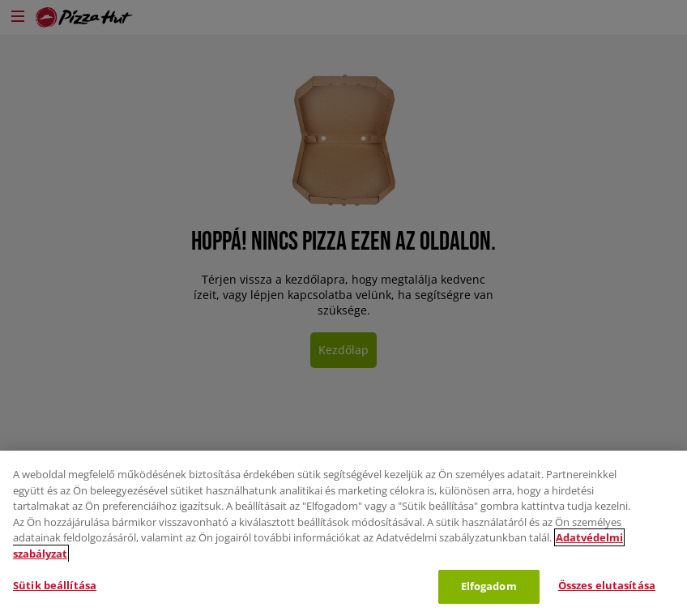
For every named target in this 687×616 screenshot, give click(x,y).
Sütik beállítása (55, 585)
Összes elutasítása (607, 585)
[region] (343, 533)
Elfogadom (489, 586)
